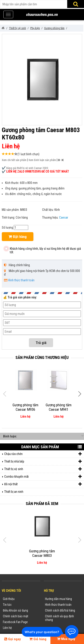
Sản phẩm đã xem (42, 504)
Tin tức (7, 605)
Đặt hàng (18, 237)
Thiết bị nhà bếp (43, 462)
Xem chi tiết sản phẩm (14, 160)
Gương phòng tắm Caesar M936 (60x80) (25, 409)
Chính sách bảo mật (16, 616)
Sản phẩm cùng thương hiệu (42, 357)
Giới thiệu (9, 599)
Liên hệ (7, 628)
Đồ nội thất (43, 484)
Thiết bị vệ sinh (43, 469)
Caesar (64, 217)
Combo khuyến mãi (43, 477)
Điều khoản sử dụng (15, 610)
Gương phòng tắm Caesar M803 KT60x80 (42, 555)
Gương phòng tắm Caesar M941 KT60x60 (59, 409)
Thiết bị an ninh (14, 492)
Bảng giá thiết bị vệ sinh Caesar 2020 (27, 168)
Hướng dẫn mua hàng (58, 599)
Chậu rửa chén (43, 454)
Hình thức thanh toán (21, 280)
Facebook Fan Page (15, 622)
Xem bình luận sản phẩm (42, 160)
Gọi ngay (13, 639)
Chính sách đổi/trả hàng (60, 610)
